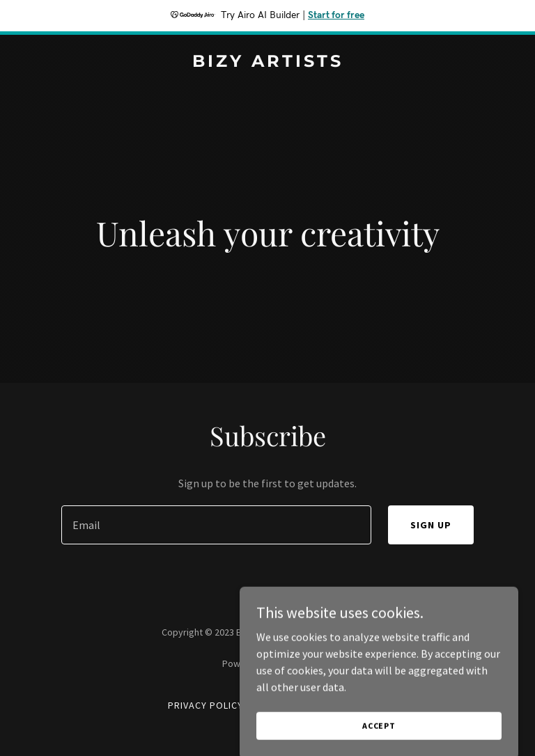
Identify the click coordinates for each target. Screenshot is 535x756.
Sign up (431, 525)
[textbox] (216, 525)
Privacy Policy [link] (206, 705)
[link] (268, 63)
